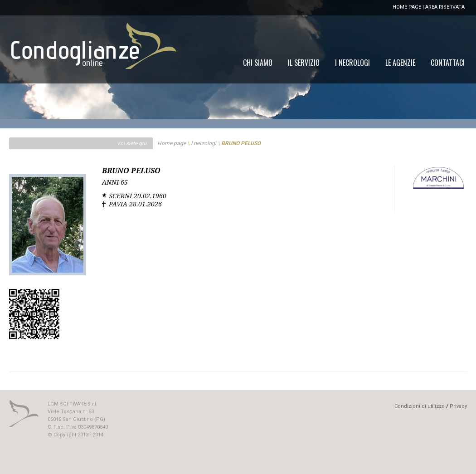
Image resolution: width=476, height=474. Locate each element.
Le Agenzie (400, 63)
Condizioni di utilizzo (420, 406)
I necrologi (204, 143)
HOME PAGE (407, 7)
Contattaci (448, 63)
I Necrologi (352, 63)
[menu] (354, 63)
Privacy (458, 406)
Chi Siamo (258, 63)
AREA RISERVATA (445, 7)
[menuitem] (448, 63)
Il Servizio (304, 63)
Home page (172, 143)
